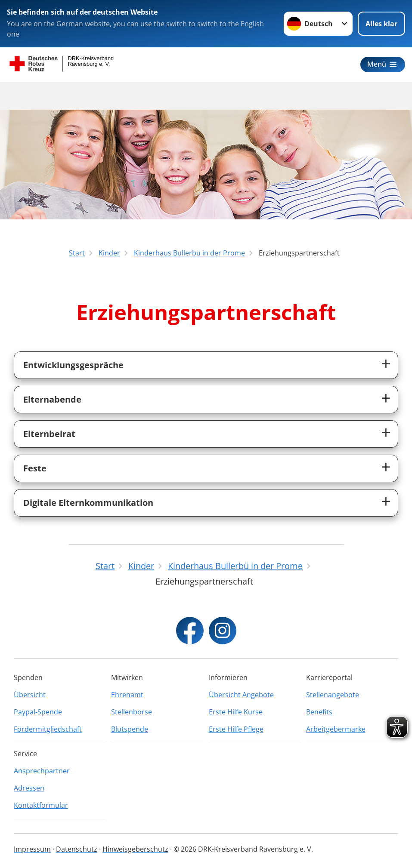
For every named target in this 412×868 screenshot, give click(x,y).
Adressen (29, 788)
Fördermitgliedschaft (48, 729)
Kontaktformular (41, 805)
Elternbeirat (49, 434)
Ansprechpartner (42, 771)
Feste (35, 468)
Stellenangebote (333, 695)
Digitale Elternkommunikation (88, 503)
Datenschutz (77, 849)
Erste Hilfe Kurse (236, 712)
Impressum (32, 849)
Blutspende (130, 729)
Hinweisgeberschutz (135, 849)
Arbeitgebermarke (336, 729)
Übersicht (30, 695)
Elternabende (52, 399)
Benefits (319, 712)
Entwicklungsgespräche (73, 365)
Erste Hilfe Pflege (236, 729)
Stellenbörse (132, 712)
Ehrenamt (127, 695)
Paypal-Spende (38, 712)
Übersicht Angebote (241, 695)
